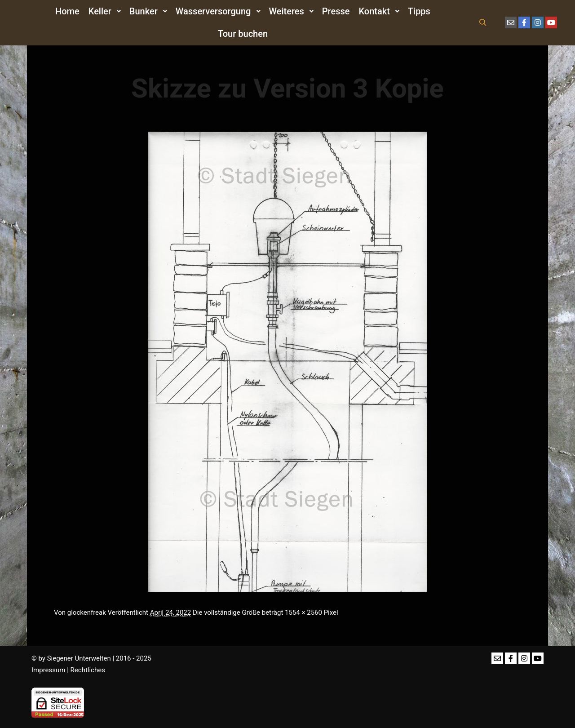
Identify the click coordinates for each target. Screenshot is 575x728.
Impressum (48, 670)
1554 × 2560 (303, 613)
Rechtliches (88, 670)
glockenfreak (87, 613)
